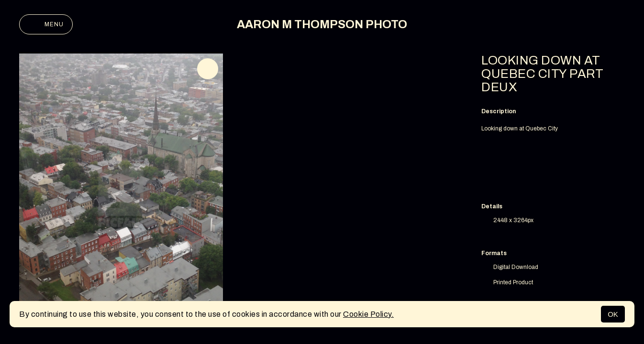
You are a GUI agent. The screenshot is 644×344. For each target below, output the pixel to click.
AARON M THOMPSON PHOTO (322, 24)
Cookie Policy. (368, 314)
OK (613, 314)
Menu (46, 24)
